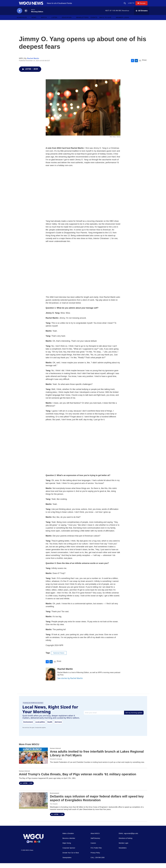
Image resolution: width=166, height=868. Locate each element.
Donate (144, 6)
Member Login (122, 22)
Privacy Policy (95, 858)
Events (94, 22)
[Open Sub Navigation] (29, 22)
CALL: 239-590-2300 (98, 862)
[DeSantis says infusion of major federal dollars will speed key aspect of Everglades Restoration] (33, 805)
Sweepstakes (67, 862)
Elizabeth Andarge (56, 764)
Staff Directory (95, 843)
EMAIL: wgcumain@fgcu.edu (128, 838)
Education (67, 22)
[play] (20, 16)
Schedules (22, 22)
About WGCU (95, 838)
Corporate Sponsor (69, 853)
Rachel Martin (33, 63)
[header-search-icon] (126, 6)
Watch (44, 22)
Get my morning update (134, 717)
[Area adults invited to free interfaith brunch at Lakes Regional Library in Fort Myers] (33, 760)
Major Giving (67, 848)
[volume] (26, 16)
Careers (93, 848)
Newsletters (82, 22)
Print (144, 65)
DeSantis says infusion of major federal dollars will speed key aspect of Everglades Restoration (97, 803)
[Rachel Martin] (50, 679)
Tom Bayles (54, 809)
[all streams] (142, 16)
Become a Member (69, 843)
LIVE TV (132, 6)
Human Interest (55, 753)
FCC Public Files (96, 853)
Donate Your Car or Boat (71, 858)
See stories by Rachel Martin (70, 683)
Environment (55, 798)
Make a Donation (68, 838)
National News (59, 658)
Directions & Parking (125, 843)
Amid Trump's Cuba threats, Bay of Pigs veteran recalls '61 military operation (78, 779)
